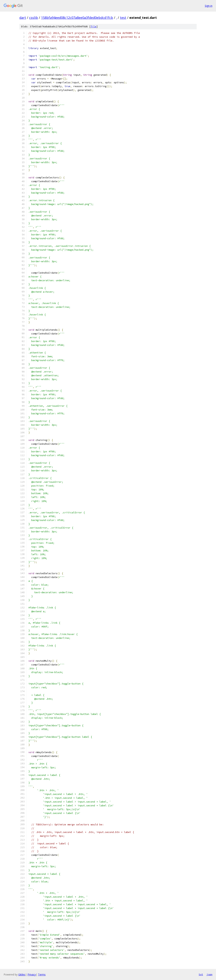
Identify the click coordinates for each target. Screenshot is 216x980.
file (94, 27)
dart (23, 18)
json (209, 974)
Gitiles (22, 974)
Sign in (209, 6)
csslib (34, 18)
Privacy (32, 974)
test (123, 18)
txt (201, 974)
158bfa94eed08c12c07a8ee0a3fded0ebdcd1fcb (77, 18)
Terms (42, 974)
